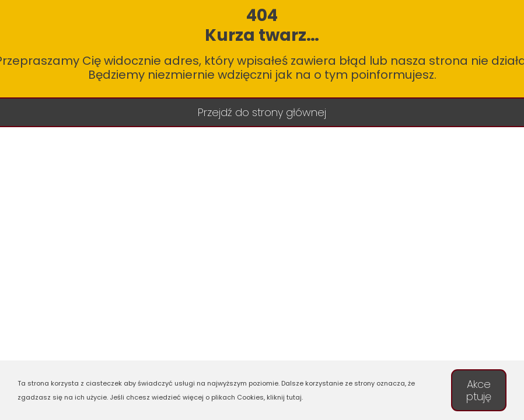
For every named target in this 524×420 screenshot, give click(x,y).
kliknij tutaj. (285, 397)
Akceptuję (479, 390)
